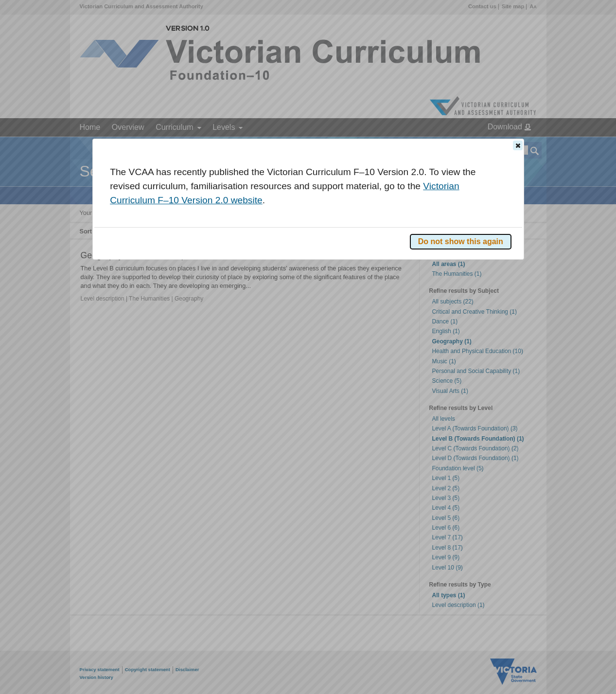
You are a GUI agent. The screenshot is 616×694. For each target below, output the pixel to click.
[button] (518, 145)
